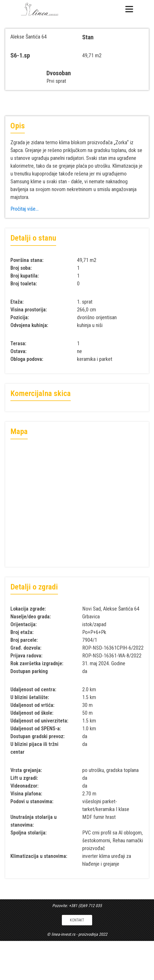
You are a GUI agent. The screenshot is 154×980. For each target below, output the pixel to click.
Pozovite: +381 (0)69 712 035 (77, 906)
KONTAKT (77, 920)
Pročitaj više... (25, 209)
